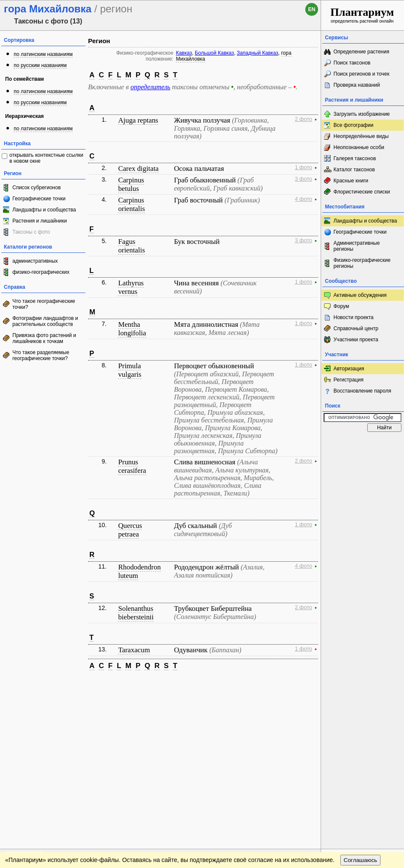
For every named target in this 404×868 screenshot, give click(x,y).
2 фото (304, 119)
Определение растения (361, 52)
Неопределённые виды (361, 136)
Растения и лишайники (40, 221)
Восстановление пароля (362, 391)
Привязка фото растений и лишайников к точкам (44, 338)
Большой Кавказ (214, 53)
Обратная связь (65, 685)
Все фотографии (353, 125)
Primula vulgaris (130, 370)
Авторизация (349, 369)
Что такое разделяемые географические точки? (41, 355)
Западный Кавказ (258, 53)
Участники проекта (356, 340)
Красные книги (351, 181)
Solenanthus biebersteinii (136, 613)
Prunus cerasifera (132, 466)
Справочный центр (356, 328)
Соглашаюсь (361, 702)
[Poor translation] (31, 748)
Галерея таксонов (355, 158)
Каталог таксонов (354, 170)
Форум (341, 306)
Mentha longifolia (132, 329)
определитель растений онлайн (362, 15)
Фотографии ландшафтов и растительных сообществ (45, 321)
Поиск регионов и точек (361, 74)
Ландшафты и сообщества (44, 210)
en (312, 9)
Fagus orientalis (131, 246)
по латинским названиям (43, 54)
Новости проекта (354, 317)
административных (35, 261)
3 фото (304, 179)
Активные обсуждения (360, 295)
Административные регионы (357, 246)
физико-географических (41, 272)
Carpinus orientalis (131, 204)
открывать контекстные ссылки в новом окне (46, 158)
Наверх (308, 685)
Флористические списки (362, 192)
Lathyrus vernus (131, 287)
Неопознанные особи (359, 147)
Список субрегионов (37, 188)
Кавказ (184, 53)
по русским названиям (40, 65)
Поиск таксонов (352, 63)
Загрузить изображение (362, 114)
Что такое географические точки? (44, 304)
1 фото (304, 167)
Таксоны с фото (31, 232)
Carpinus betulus (131, 184)
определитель (150, 87)
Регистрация (348, 380)
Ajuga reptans (138, 120)
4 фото (304, 199)
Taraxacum (134, 650)
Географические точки (39, 199)
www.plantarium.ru (363, 685)
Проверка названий (357, 85)
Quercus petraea (130, 530)
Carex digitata (138, 169)
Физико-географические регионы (362, 263)
